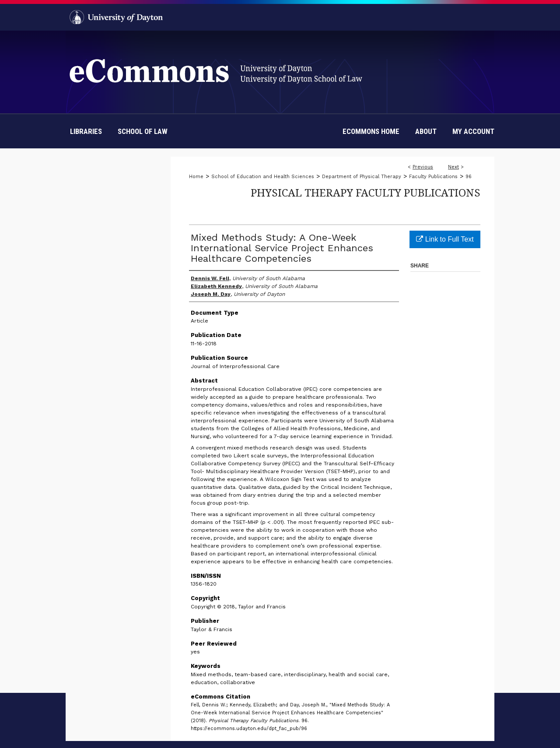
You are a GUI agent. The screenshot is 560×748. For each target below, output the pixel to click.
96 (469, 177)
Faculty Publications (433, 177)
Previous (423, 167)
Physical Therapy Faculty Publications (366, 192)
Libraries (86, 131)
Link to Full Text (445, 239)
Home (196, 177)
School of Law (143, 131)
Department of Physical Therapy (362, 177)
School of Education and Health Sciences (263, 177)
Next (453, 167)
